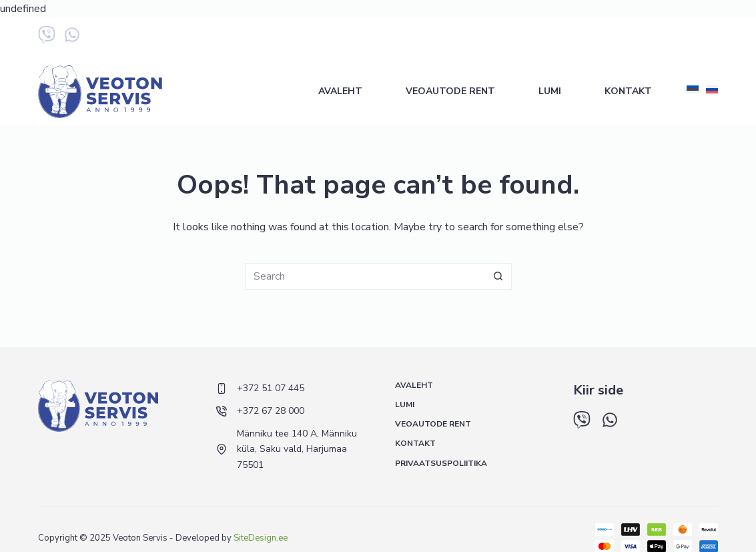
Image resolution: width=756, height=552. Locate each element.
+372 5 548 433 (684, 38)
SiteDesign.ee (261, 538)
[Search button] (498, 276)
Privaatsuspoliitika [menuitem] (441, 464)
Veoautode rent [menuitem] (450, 91)
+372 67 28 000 (602, 38)
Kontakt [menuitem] (628, 91)
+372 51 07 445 (520, 38)
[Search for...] (365, 276)
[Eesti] (693, 90)
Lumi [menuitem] (550, 91)
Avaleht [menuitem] (340, 91)
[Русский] (712, 90)
